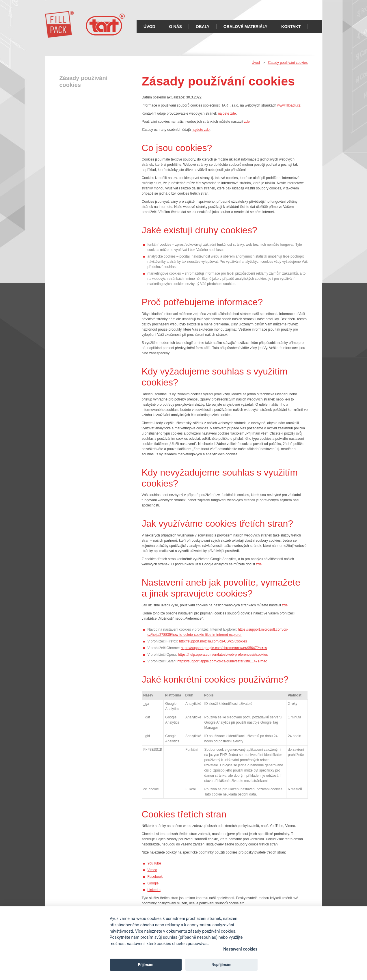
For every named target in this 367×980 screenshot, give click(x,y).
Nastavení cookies (240, 949)
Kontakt (291, 27)
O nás (176, 27)
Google (153, 883)
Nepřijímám (222, 965)
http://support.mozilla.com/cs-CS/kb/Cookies (213, 641)
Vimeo (152, 870)
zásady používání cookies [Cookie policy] (212, 931)
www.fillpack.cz (289, 105)
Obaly (203, 27)
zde (247, 122)
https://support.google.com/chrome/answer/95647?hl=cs (224, 648)
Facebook (155, 877)
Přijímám (146, 965)
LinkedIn (154, 890)
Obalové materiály (245, 27)
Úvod (149, 27)
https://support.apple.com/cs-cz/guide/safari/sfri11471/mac (222, 661)
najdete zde (227, 113)
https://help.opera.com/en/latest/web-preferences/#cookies (223, 655)
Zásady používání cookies (288, 63)
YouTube (154, 863)
